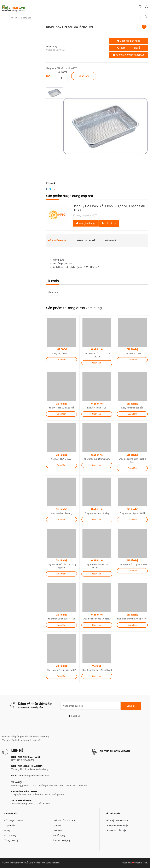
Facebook (75, 716)
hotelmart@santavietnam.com (34, 776)
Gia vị (7, 830)
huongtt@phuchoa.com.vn (129, 55)
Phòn (129, 48)
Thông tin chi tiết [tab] (86, 241)
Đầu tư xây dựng (61, 840)
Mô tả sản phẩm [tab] (57, 241)
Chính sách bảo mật (116, 830)
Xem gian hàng (85, 223)
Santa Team (142, 863)
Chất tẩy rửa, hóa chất (64, 820)
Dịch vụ (57, 825)
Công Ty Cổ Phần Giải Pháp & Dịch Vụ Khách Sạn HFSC (109, 208)
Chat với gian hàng (129, 41)
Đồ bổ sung (10, 835)
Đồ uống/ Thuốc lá (14, 820)
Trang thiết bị (11, 840)
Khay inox (53, 292)
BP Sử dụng (51, 47)
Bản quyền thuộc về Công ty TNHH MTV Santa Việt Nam (35, 863)
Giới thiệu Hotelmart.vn (117, 820)
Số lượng (63, 72)
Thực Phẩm (10, 825)
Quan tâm (84, 76)
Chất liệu (57, 830)
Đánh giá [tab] (111, 241)
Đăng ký (131, 706)
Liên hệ (107, 223)
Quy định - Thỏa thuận (117, 825)
